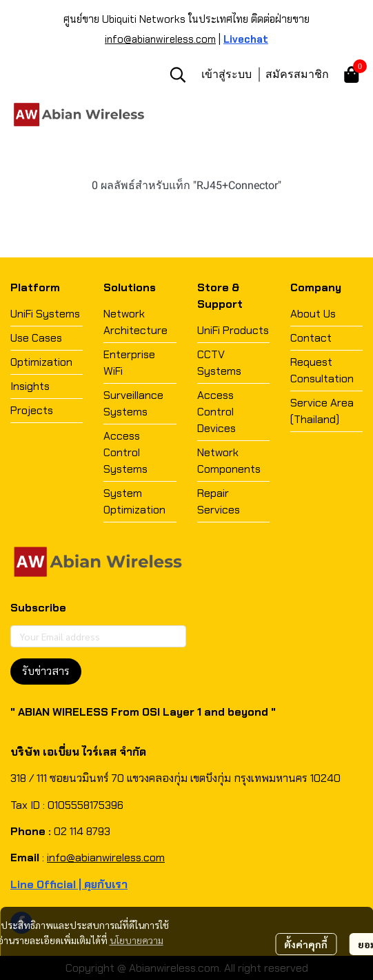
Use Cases (36, 338)
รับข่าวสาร (46, 671)
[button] (178, 75)
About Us (313, 314)
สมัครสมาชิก (297, 74)
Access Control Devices (216, 412)
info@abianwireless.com (160, 39)
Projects (32, 410)
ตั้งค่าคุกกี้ (306, 944)
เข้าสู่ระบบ (226, 74)
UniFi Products (233, 330)
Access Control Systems (125, 452)
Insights (30, 386)
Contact (311, 338)
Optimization (41, 362)
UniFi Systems (45, 314)
